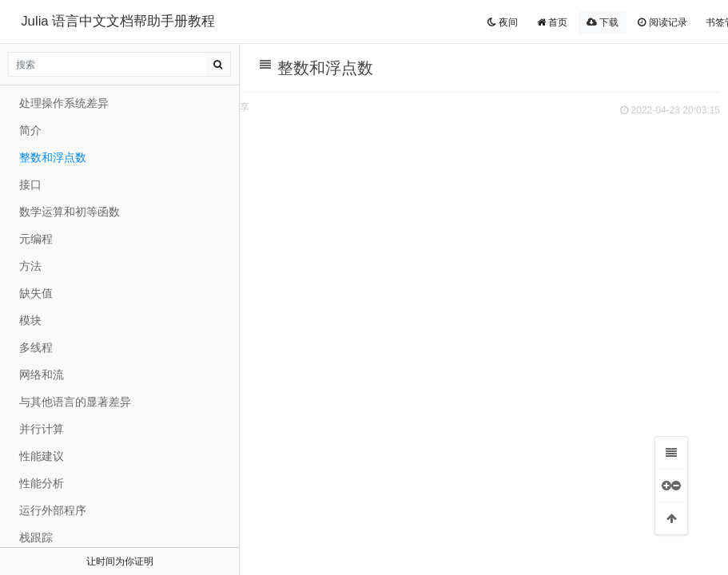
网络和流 (42, 375)
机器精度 (338, 535)
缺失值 (36, 293)
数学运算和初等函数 (70, 212)
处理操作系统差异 (64, 103)
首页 (552, 22)
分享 (425, 107)
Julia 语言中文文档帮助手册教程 (118, 21)
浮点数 (306, 468)
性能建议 (42, 456)
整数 (300, 401)
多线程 (36, 347)
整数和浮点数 (300, 379)
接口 (30, 184)
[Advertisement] (476, 240)
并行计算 (42, 429)
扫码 (384, 107)
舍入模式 (338, 557)
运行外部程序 (53, 510)
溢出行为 (338, 424)
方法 (30, 266)
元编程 (36, 239)
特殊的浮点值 (351, 512)
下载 (603, 22)
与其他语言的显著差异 (75, 402)
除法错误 (338, 446)
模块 (30, 320)
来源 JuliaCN (270, 107)
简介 (30, 130)
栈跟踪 (36, 537)
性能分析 (42, 483)
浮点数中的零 (351, 491)
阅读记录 (662, 22)
